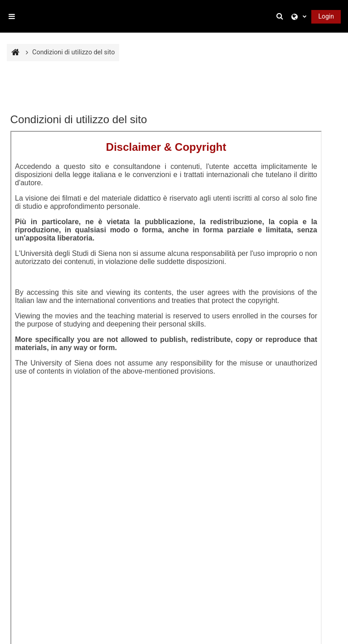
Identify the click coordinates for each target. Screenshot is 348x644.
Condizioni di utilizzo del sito (73, 52)
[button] (281, 16)
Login (326, 16)
